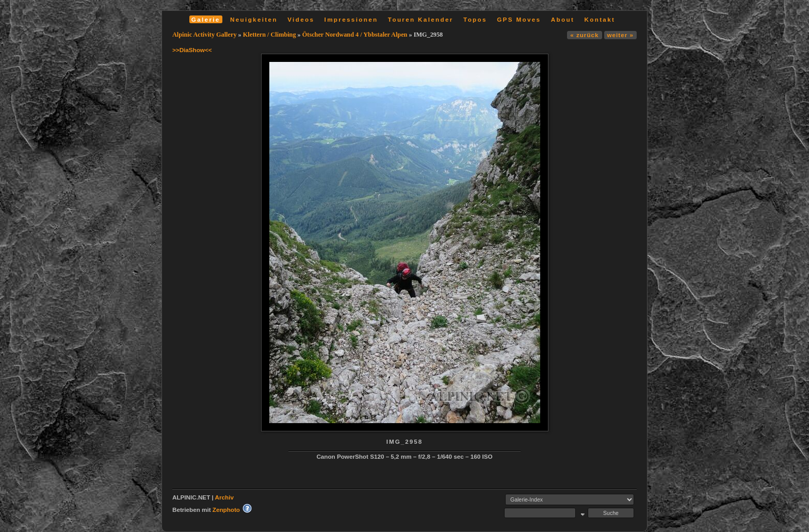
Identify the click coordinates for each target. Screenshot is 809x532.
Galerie (206, 19)
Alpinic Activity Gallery (205, 35)
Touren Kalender (421, 19)
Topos (475, 19)
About (563, 19)
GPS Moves (519, 19)
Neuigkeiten (254, 19)
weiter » (620, 35)
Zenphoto (226, 510)
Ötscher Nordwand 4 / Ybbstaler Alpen (355, 35)
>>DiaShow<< (192, 50)
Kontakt (600, 19)
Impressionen (351, 19)
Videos (301, 19)
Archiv (224, 497)
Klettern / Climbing (270, 35)
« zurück (584, 35)
